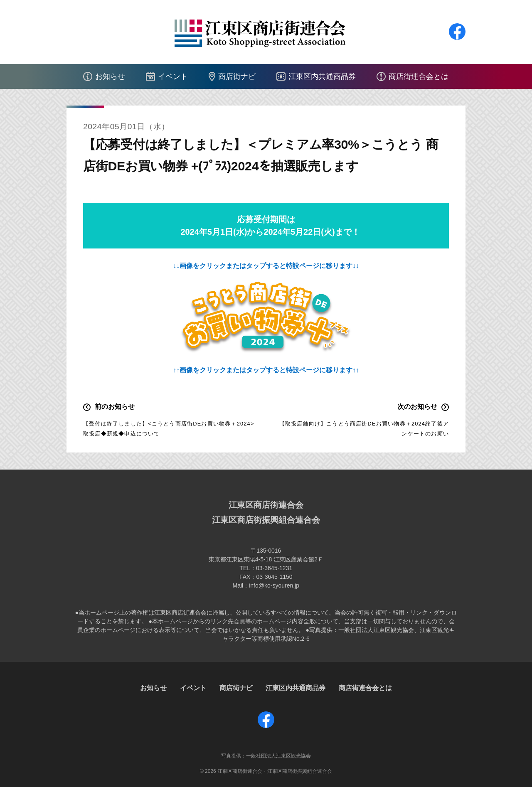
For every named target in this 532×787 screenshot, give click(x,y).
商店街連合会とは (419, 76)
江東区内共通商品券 (322, 76)
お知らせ (110, 76)
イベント (173, 76)
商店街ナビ (237, 76)
